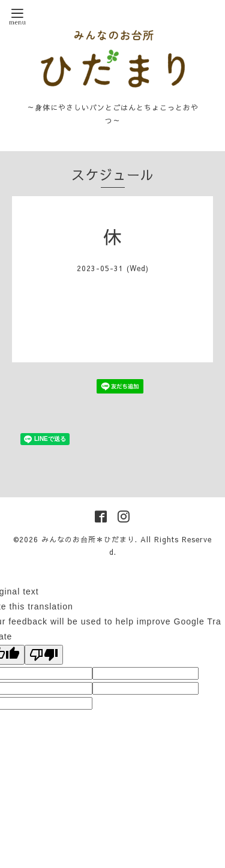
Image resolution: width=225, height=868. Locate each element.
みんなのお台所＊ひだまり (88, 539)
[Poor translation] (44, 655)
